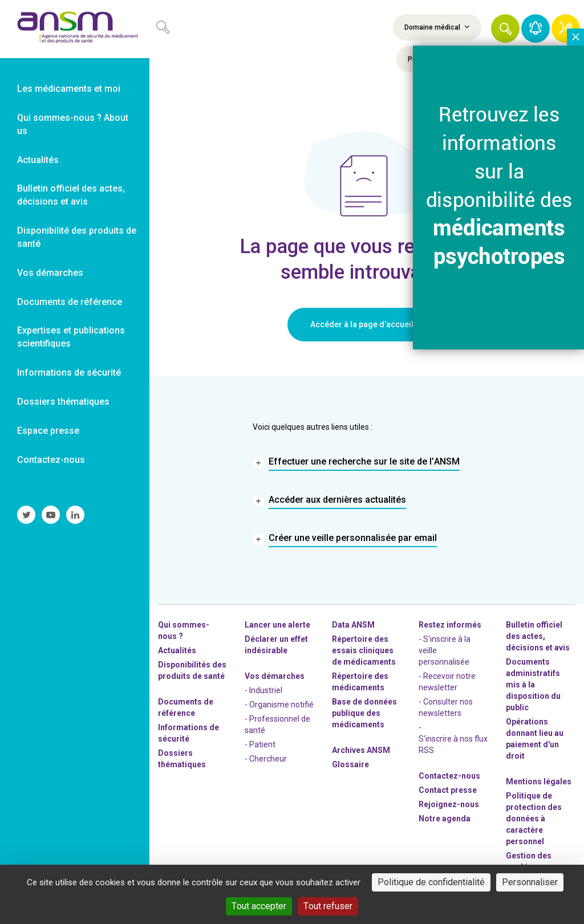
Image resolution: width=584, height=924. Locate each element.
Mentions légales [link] (539, 781)
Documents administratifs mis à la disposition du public (533, 685)
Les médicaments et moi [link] (69, 89)
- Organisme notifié (279, 705)
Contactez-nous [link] (51, 460)
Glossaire (350, 764)
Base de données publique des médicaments (364, 713)
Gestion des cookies (529, 861)
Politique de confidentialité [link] (431, 882)
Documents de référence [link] (70, 302)
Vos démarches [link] (50, 273)
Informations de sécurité (188, 733)
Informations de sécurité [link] (69, 373)
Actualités (177, 650)
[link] (75, 29)
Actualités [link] (38, 160)
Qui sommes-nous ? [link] (184, 630)
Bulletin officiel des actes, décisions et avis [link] (71, 195)
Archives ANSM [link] (361, 750)
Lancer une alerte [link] (277, 625)
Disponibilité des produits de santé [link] (77, 237)
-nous (449, 804)
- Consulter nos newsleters (446, 707)
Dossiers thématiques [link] (63, 402)
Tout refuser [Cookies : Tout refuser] (328, 906)
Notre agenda (445, 819)
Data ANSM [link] (353, 625)
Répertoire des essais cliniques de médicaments (364, 650)
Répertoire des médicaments (360, 682)
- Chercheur (266, 759)
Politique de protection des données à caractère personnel (534, 819)
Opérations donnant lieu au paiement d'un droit (535, 739)
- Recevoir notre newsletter (447, 682)
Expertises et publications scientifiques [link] (71, 337)
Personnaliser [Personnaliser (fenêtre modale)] (530, 882)
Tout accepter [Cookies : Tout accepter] (259, 906)
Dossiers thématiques (182, 759)
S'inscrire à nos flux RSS (453, 744)
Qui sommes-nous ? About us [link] (73, 124)
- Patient (260, 744)
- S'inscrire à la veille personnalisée (445, 650)
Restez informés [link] (450, 625)
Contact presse (448, 790)
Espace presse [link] (48, 431)
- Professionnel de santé (277, 724)
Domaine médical (437, 27)
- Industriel (263, 690)
